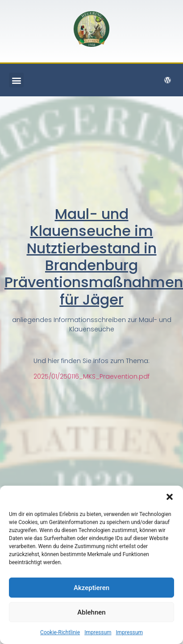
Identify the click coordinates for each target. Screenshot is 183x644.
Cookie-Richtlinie (60, 632)
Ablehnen (91, 612)
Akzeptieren (91, 588)
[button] (170, 497)
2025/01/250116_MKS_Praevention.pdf (91, 376)
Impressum (98, 632)
